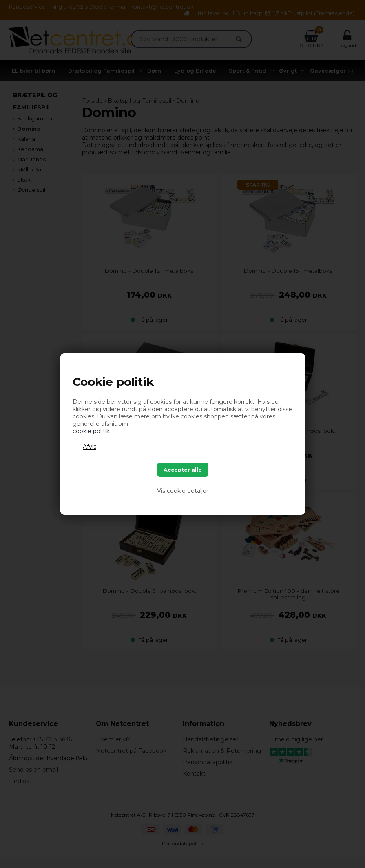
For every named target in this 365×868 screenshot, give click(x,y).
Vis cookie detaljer (183, 491)
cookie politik (91, 431)
